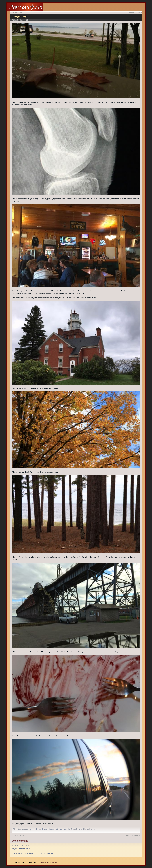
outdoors (59, 829)
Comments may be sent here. (48, 863)
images (52, 829)
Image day (19, 16)
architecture (44, 829)
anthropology (35, 829)
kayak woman (18, 849)
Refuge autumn (135, 12)
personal (66, 829)
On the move (17, 12)
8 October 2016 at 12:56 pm (21, 845)
